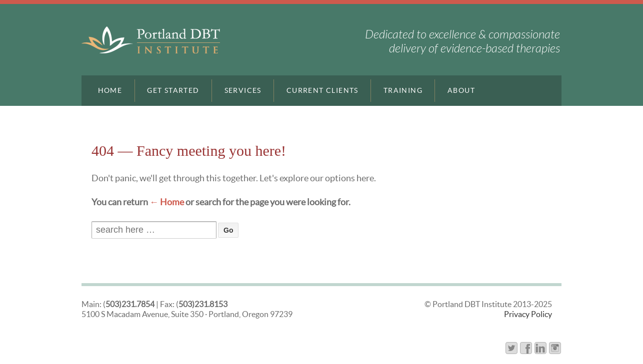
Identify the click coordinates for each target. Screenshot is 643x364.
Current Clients (322, 90)
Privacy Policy (528, 314)
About (461, 90)
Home (110, 90)
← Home (167, 202)
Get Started (173, 90)
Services (243, 90)
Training (403, 90)
